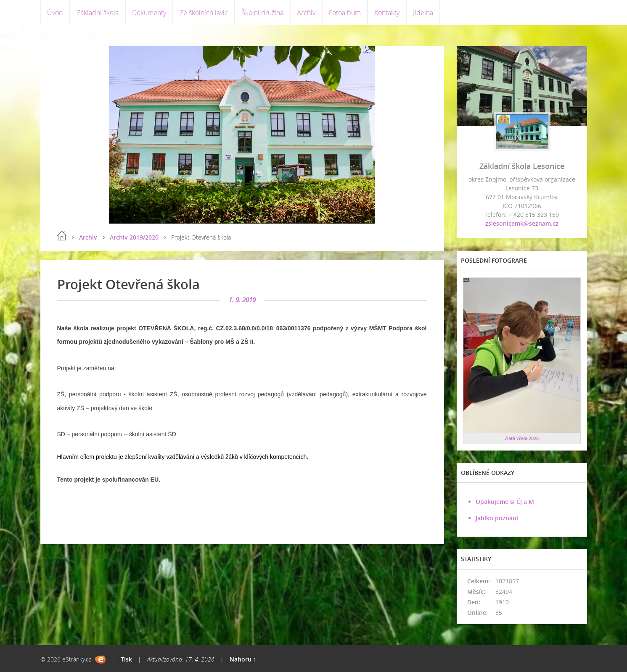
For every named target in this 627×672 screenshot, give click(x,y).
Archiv (306, 13)
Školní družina (262, 13)
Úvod (55, 13)
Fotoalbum (345, 13)
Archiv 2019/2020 (134, 237)
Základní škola (98, 13)
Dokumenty (149, 13)
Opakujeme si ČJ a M (505, 502)
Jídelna (423, 13)
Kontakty (387, 13)
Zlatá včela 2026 (522, 438)
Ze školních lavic (204, 13)
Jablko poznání (497, 518)
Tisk (126, 659)
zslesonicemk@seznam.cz (522, 223)
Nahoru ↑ (243, 659)
